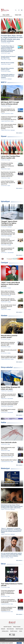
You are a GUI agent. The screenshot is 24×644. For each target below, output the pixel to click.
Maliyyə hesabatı (17, 627)
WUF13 (4, 82)
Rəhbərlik (3, 629)
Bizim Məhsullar (10, 629)
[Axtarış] (16, 10)
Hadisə (4, 422)
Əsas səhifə (6, 15)
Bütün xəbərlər (19, 133)
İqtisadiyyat (5, 201)
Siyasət (4, 136)
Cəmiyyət (4, 263)
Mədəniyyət (5, 468)
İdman (3, 564)
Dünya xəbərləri (7, 367)
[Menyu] (22, 10)
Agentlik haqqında (7, 627)
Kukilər (21, 631)
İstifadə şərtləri (5, 631)
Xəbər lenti (18, 15)
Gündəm (4, 316)
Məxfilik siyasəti (14, 631)
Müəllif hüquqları (19, 629)
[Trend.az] (5, 10)
